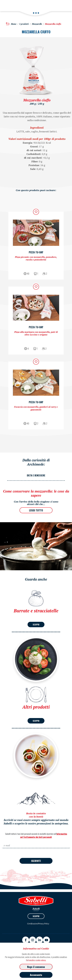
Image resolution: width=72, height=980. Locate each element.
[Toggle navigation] (6, 4)
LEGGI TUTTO (36, 510)
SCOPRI (36, 624)
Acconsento (36, 975)
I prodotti (24, 24)
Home (14, 24)
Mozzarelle (37, 24)
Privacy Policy (43, 924)
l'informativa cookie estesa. (36, 960)
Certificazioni (33, 924)
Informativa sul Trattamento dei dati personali (44, 835)
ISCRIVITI (36, 861)
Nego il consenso (36, 967)
